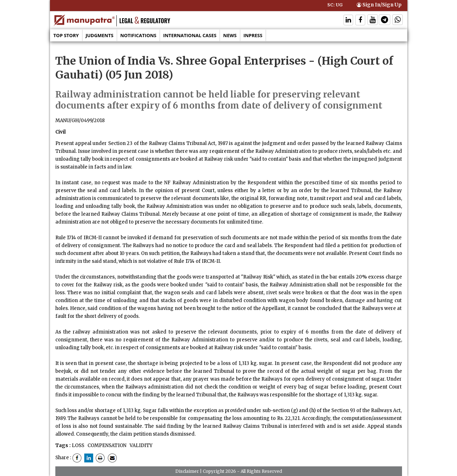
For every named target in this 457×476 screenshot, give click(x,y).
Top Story (66, 35)
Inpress (253, 35)
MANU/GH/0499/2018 (80, 121)
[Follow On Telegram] (385, 21)
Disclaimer (187, 471)
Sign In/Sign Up (379, 5)
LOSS (78, 445)
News (230, 35)
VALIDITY (140, 445)
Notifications (138, 35)
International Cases (190, 35)
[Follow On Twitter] (373, 21)
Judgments (100, 35)
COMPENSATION (106, 445)
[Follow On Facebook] (360, 21)
